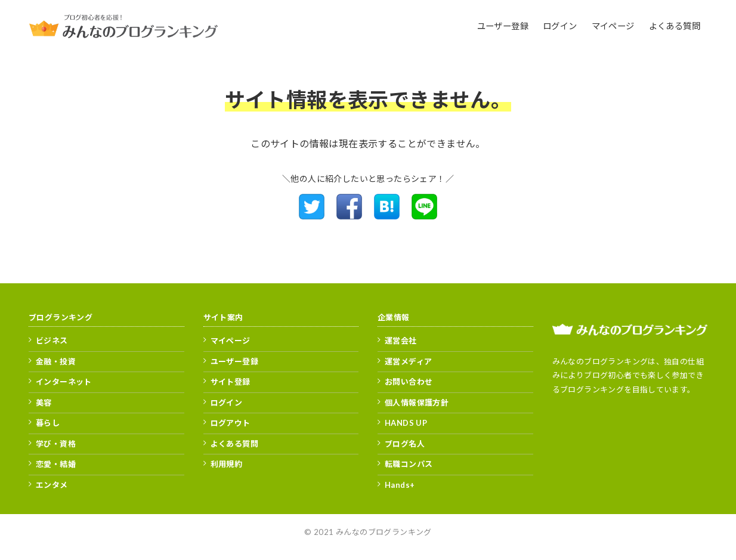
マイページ (231, 341)
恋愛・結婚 (56, 464)
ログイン (227, 403)
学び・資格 (56, 444)
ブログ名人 (405, 444)
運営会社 (401, 341)
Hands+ (400, 485)
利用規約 (227, 464)
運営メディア (408, 361)
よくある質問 (234, 444)
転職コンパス (409, 464)
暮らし (48, 423)
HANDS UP (406, 423)
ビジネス (52, 341)
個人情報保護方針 (417, 403)
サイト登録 (231, 382)
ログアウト (231, 423)
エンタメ (52, 485)
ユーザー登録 (234, 361)
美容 (44, 403)
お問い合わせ (409, 382)
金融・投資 (56, 361)
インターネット (64, 382)
